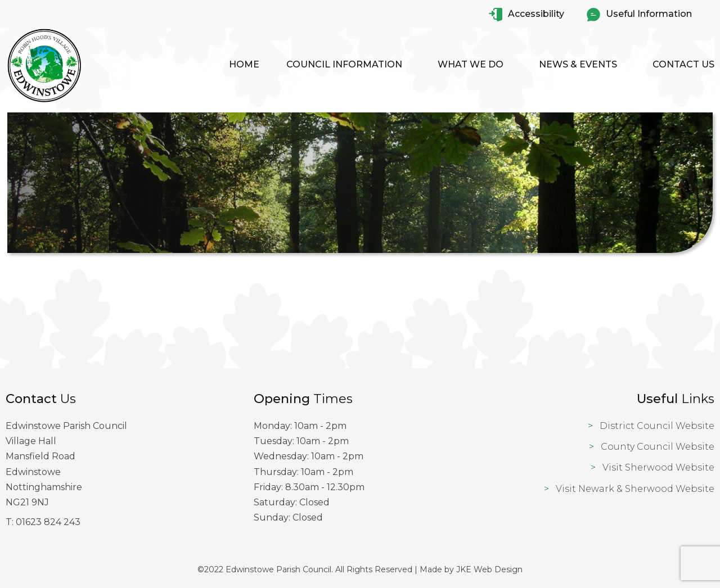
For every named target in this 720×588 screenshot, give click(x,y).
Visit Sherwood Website (658, 467)
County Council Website (658, 447)
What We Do (471, 64)
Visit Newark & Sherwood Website (635, 489)
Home (244, 64)
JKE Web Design (489, 569)
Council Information (344, 64)
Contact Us (683, 64)
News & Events (578, 64)
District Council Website (657, 426)
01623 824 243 (48, 522)
